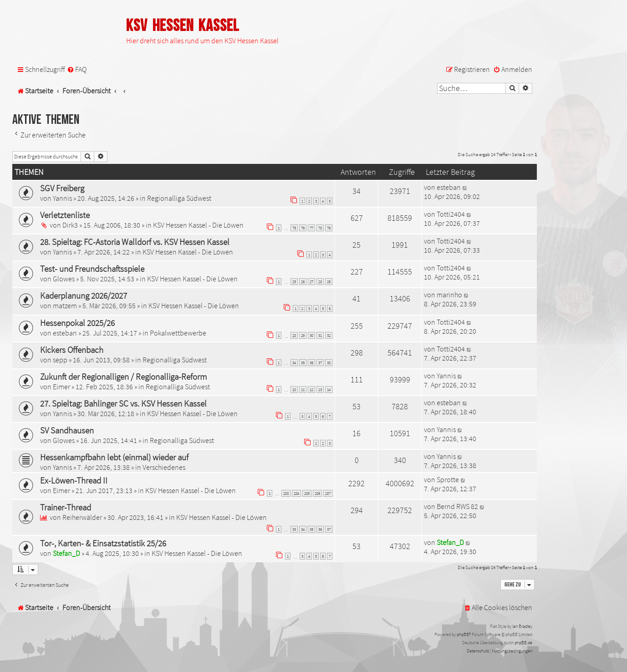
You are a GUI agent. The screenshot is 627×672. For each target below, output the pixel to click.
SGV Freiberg (62, 188)
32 (329, 335)
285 (307, 493)
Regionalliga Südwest (179, 198)
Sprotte (448, 479)
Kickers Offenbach (72, 350)
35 (303, 363)
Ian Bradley (522, 626)
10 (294, 389)
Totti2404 (451, 214)
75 (294, 228)
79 (329, 228)
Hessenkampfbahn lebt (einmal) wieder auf (114, 457)
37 (320, 363)
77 (311, 228)
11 (303, 389)
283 (286, 493)
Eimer (61, 387)
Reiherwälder (82, 517)
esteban (449, 187)
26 (303, 282)
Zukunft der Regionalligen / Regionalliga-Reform (123, 377)
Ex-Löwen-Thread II (74, 480)
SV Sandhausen (67, 430)
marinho (449, 295)
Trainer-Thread (66, 507)
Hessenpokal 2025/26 (77, 323)
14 (329, 389)
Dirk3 (70, 225)
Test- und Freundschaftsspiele (92, 269)
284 (296, 493)
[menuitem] (77, 69)
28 (320, 282)
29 (329, 282)
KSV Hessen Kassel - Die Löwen (198, 225)
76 (303, 228)
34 (294, 363)
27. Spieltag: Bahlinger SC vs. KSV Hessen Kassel (123, 403)
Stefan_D (66, 553)
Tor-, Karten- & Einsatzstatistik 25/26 (103, 543)
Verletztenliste (65, 215)
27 (311, 282)
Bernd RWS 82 (457, 506)
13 (320, 389)
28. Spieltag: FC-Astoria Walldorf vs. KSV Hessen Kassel (135, 242)
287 (328, 493)
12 (311, 389)
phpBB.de (523, 643)
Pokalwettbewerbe (178, 333)
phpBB (463, 634)
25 (294, 282)
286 (317, 493)
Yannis (62, 198)
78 (320, 228)
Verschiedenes (164, 467)
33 (294, 529)
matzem (65, 305)
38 (329, 363)
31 (320, 335)
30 (311, 335)
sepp (60, 360)
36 (311, 363)
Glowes (64, 279)
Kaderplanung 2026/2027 (84, 295)
